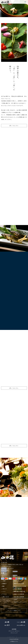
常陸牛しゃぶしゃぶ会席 (20, 586)
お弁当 (15, 599)
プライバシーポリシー (14, 631)
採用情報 (14, 629)
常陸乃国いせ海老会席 (19, 591)
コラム (4, 591)
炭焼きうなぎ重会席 (19, 594)
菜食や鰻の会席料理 (19, 597)
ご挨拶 (4, 581)
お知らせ (4, 589)
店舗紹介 (4, 584)
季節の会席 (17, 581)
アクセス (4, 594)
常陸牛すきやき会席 (19, 584)
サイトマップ (14, 633)
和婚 (3, 586)
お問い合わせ (6, 597)
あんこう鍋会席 (18, 589)
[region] (14, 9)
